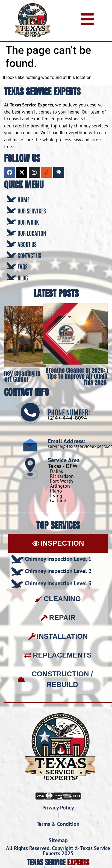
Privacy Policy (58, 808)
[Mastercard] (49, 795)
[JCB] (76, 795)
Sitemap (58, 840)
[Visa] (40, 795)
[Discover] (58, 795)
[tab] (58, 543)
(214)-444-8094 (67, 418)
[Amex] (67, 795)
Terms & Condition (58, 824)
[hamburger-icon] (87, 21)
